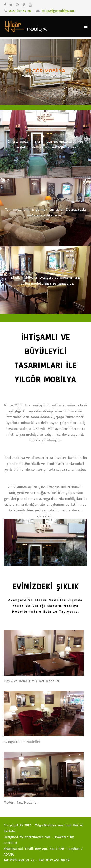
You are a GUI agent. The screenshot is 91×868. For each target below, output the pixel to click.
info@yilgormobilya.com (58, 11)
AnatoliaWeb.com (38, 837)
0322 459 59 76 (20, 11)
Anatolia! (10, 843)
